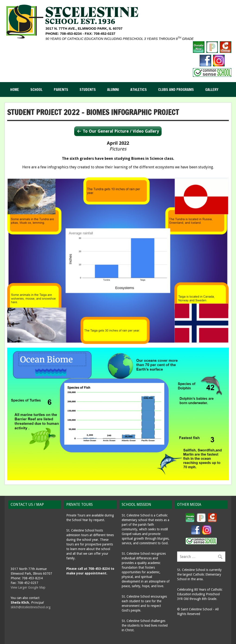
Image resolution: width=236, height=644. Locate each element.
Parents (61, 90)
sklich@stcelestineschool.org (31, 607)
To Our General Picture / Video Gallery (121, 131)
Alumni (113, 90)
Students (88, 90)
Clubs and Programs (176, 90)
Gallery (212, 90)
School (36, 90)
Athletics (139, 90)
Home (15, 90)
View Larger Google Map (28, 587)
